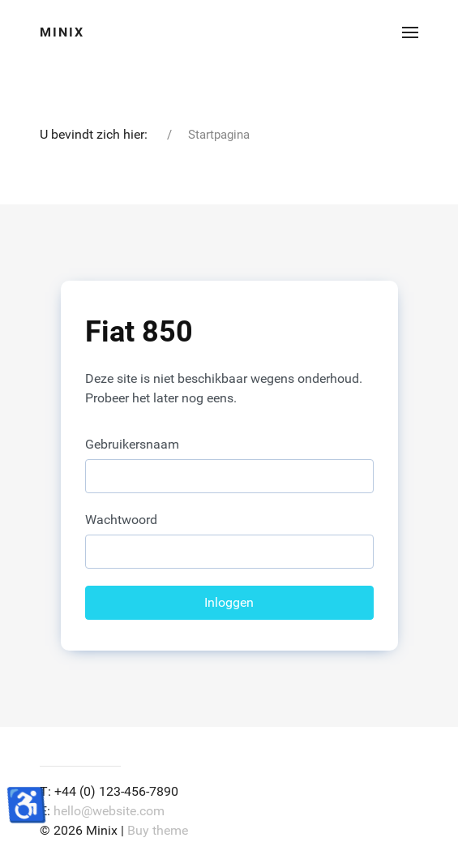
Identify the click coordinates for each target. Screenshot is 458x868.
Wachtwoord (121, 520)
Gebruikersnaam (132, 444)
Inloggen (229, 602)
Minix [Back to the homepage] (62, 32)
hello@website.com (109, 811)
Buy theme (158, 830)
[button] (410, 32)
